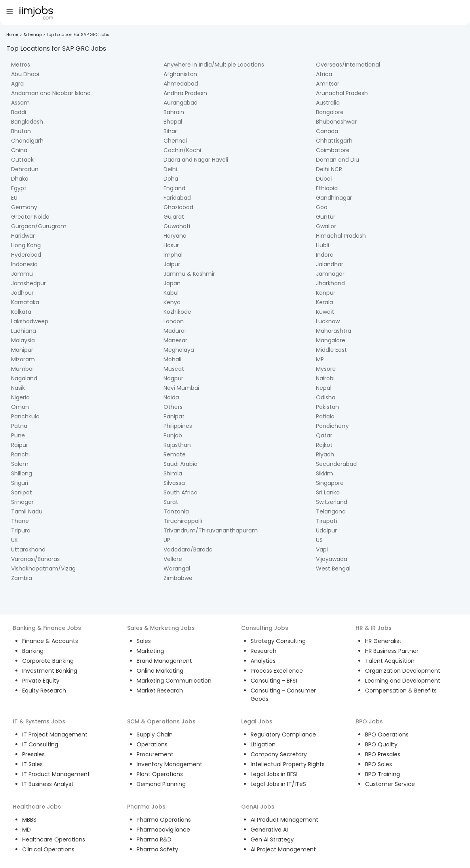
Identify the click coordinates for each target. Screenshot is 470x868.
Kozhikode (177, 312)
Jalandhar (330, 264)
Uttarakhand (28, 549)
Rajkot (324, 445)
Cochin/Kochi (182, 150)
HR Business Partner (392, 651)
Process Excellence (277, 671)
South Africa (181, 492)
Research (264, 651)
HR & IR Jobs (374, 628)
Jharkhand (330, 283)
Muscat (174, 369)
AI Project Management (283, 849)
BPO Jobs (369, 721)
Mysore (326, 369)
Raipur (20, 445)
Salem (20, 464)
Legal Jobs (257, 721)
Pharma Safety (157, 849)
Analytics (263, 661)
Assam (20, 103)
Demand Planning (161, 784)
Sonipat (22, 492)
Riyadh (325, 454)
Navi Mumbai (181, 388)
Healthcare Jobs (37, 807)
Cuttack (22, 160)
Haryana (175, 236)
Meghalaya (179, 350)
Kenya (172, 302)
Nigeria (20, 397)
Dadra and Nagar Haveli (196, 160)
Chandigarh (27, 141)
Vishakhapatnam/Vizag (43, 568)
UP (167, 540)
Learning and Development (403, 681)
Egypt (19, 188)
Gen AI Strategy (272, 839)
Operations (152, 744)
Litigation (263, 744)
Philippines (178, 426)
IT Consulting (40, 744)
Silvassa (174, 483)
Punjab (173, 435)
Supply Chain (155, 734)
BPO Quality (381, 744)
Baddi (19, 112)
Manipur (22, 350)
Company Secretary (279, 754)
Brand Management (164, 661)
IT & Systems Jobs (39, 721)
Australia (328, 103)
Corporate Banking (48, 661)
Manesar (175, 340)
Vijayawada (332, 559)
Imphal (173, 255)
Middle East (331, 350)
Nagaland (24, 378)
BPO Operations (387, 734)
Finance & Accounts (50, 641)
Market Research (160, 691)
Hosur (171, 245)
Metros (21, 65)
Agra (17, 84)
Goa (322, 207)
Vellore (173, 559)
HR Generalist (383, 641)
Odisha (326, 397)
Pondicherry (332, 426)
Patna (19, 426)
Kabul (171, 293)
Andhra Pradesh (185, 93)
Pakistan (327, 407)
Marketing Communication (174, 681)
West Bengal (333, 568)
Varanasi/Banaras (35, 559)
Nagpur (173, 378)
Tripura (21, 530)
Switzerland (332, 502)
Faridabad (177, 198)
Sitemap (32, 35)
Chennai (175, 141)
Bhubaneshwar (336, 122)
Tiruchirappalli (183, 521)
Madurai (175, 331)
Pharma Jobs (146, 807)
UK (14, 540)
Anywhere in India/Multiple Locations (214, 65)
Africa (324, 74)
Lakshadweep (30, 321)
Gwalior (326, 226)
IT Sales (32, 764)
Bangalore (330, 112)
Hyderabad (26, 255)
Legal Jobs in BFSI (274, 774)
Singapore (330, 483)
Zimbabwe (178, 578)
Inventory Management (169, 764)
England (174, 188)
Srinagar (22, 502)
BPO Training (382, 774)
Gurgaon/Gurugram (39, 226)
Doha (171, 179)
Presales (33, 754)
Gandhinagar (334, 198)
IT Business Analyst (48, 784)
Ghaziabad (178, 207)
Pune (18, 435)
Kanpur (326, 293)
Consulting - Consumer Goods (283, 695)
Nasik (18, 388)
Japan (172, 283)
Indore (325, 255)
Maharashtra (334, 331)
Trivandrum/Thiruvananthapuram (211, 530)
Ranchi (20, 454)
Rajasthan (177, 445)
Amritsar (328, 84)
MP (320, 359)
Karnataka (25, 302)
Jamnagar (330, 274)
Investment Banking (50, 671)
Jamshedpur (29, 283)
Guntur (326, 217)
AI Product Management (284, 820)
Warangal (177, 568)
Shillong (22, 473)
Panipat (174, 416)
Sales (144, 641)
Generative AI (269, 830)
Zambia (22, 578)
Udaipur (326, 530)
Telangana (331, 511)
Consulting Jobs (265, 628)
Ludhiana (24, 331)
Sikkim (324, 473)
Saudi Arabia (181, 464)
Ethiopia (327, 188)
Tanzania (176, 511)
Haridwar (23, 236)
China (19, 150)
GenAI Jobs (258, 807)
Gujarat (174, 217)
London (174, 321)
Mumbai (22, 369)
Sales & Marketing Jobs (161, 628)
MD (27, 830)
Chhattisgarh (334, 141)
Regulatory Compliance (283, 734)
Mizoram (23, 359)
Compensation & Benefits (401, 691)
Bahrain (174, 112)
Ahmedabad (181, 84)
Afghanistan (180, 74)
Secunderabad (336, 464)
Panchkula (25, 416)
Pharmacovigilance (163, 830)
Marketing (150, 651)
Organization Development (403, 671)
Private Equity (41, 681)
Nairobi (325, 378)
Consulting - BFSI (274, 681)
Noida (171, 397)
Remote (175, 454)
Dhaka (20, 179)
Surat (171, 502)
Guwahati (177, 226)
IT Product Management (56, 774)
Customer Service (390, 784)
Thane (20, 521)
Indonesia (24, 264)
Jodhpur (22, 293)
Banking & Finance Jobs (47, 628)
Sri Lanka (328, 492)
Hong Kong (26, 245)
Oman (20, 407)
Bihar (170, 131)
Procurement (155, 754)
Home (12, 35)
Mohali (172, 359)
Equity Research (44, 691)
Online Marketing (160, 671)
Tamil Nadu (27, 511)
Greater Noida (30, 217)
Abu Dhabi (25, 74)
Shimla (173, 473)
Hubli (323, 245)
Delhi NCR (329, 169)
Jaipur (172, 264)
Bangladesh (27, 122)
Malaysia (23, 340)
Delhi (170, 169)
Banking (33, 651)
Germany (24, 207)
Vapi (322, 549)
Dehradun (25, 169)
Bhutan (21, 131)
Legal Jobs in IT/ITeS (278, 784)
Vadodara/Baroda (188, 549)
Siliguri (20, 483)
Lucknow (328, 321)
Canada (327, 131)
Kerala (324, 302)
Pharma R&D (154, 839)
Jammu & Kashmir (189, 274)
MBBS (29, 820)
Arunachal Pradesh (342, 93)
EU (14, 198)
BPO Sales (379, 764)
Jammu (22, 274)
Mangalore (331, 340)
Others (173, 407)
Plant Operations (160, 774)
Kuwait (325, 312)
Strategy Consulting (278, 641)
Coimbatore (333, 150)
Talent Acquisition (390, 661)
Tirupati (326, 521)
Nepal (324, 388)
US (319, 540)
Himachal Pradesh (341, 236)
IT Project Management (55, 734)
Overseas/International (348, 65)
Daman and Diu (338, 160)
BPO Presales (383, 754)
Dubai (324, 179)
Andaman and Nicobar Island (51, 93)
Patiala (325, 416)
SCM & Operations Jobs (161, 721)
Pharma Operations (164, 820)
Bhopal (173, 122)
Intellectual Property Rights (288, 764)
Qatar (324, 435)
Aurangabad (181, 103)
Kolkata (21, 312)
